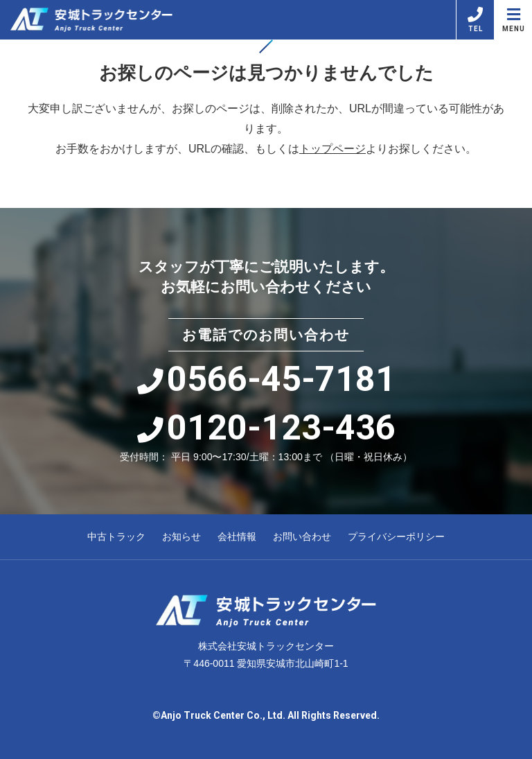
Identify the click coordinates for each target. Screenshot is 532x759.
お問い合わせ (302, 536)
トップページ (332, 149)
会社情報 (237, 536)
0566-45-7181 (266, 379)
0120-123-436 (266, 428)
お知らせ (181, 536)
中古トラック (116, 536)
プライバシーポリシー (396, 536)
